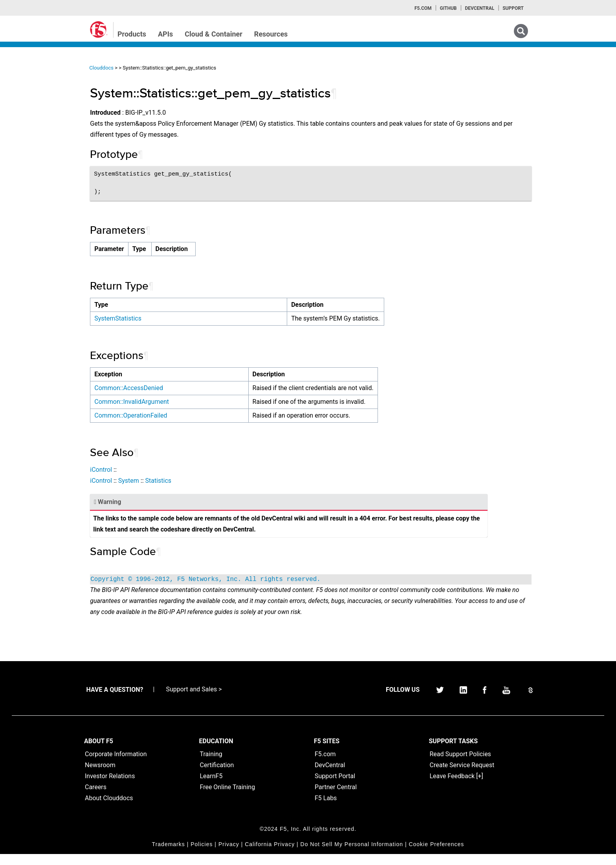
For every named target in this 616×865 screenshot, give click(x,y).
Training (211, 765)
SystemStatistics (169, 318)
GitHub (448, 8)
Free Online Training (228, 798)
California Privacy (270, 855)
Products (132, 34)
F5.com (423, 8)
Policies (202, 855)
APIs (165, 34)
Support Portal (335, 787)
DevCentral (330, 776)
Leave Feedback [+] (456, 787)
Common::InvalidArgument (183, 402)
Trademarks (169, 855)
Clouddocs (153, 68)
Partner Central (336, 798)
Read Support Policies (460, 765)
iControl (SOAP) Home (44, 119)
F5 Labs (326, 809)
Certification (217, 776)
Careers (96, 798)
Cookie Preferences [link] (436, 855)
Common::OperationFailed (182, 415)
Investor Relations (110, 787)
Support (513, 8)
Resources (271, 34)
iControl (152, 470)
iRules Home (32, 133)
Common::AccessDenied (180, 388)
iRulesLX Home (35, 147)
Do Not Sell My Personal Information (352, 855)
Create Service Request (462, 776)
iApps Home (32, 91)
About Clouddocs (109, 809)
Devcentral (479, 8)
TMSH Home (32, 161)
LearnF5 (211, 787)
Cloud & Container (214, 34)
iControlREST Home (41, 105)
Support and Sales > (194, 700)
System (180, 481)
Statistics (210, 481)
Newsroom (100, 776)
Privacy (229, 855)
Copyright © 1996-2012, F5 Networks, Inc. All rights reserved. (257, 579)
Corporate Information (116, 765)
